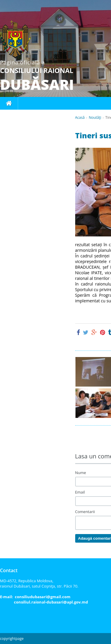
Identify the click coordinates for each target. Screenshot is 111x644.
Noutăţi (95, 117)
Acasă (80, 117)
